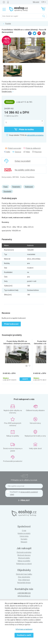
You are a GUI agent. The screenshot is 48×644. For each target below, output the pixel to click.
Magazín (24, 542)
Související (7, 191)
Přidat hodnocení (11, 324)
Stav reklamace (24, 580)
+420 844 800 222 (24, 593)
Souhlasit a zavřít (24, 635)
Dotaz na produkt (23, 161)
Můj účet (36, 2)
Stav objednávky (24, 577)
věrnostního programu (35, 135)
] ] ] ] (44, 2)
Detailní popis (8, 92)
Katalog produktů (24, 533)
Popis (6, 187)
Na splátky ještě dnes (25, 170)
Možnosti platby (24, 558)
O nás (24, 531)
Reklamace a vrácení (24, 564)
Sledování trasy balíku (24, 574)
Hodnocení (29, 187)
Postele (8, 24)
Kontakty (24, 539)
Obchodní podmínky (24, 552)
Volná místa (24, 536)
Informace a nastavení (24, 629)
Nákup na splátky (24, 561)
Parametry (16, 187)
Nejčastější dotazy (24, 583)
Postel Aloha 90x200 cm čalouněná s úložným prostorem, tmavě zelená (17, 344)
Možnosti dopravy (24, 555)
